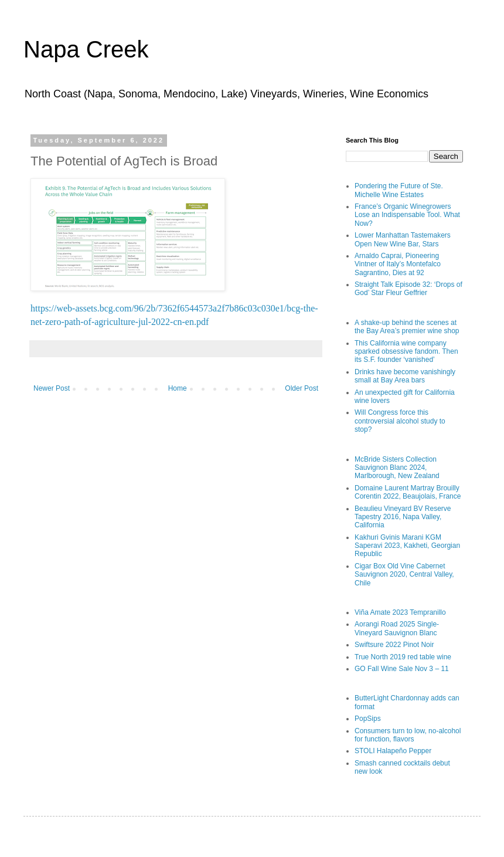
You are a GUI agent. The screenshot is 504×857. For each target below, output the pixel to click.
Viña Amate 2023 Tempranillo (400, 612)
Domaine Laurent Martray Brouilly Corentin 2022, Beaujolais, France (408, 492)
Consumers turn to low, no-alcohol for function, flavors (408, 735)
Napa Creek (86, 49)
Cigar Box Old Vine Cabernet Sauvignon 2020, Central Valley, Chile (404, 575)
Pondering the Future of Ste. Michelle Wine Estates (399, 190)
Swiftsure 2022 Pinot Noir (394, 645)
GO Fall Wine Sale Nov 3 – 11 (402, 669)
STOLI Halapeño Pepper (393, 751)
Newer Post (52, 388)
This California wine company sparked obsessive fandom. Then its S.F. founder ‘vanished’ (406, 352)
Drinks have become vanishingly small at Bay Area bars (405, 376)
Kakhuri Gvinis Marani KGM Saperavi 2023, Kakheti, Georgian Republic (407, 546)
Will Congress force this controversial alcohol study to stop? (400, 421)
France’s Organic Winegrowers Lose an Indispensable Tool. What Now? (407, 215)
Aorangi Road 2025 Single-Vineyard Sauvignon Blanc (397, 628)
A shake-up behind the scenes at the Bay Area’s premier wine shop (407, 327)
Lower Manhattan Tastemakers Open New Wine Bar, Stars (403, 239)
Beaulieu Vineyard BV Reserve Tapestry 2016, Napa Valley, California (403, 517)
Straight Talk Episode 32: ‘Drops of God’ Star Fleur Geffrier (408, 289)
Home (178, 388)
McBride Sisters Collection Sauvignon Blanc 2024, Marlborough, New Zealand (397, 468)
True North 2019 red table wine (403, 657)
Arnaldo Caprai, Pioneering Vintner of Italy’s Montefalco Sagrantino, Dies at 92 (398, 264)
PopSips (368, 719)
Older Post (302, 388)
